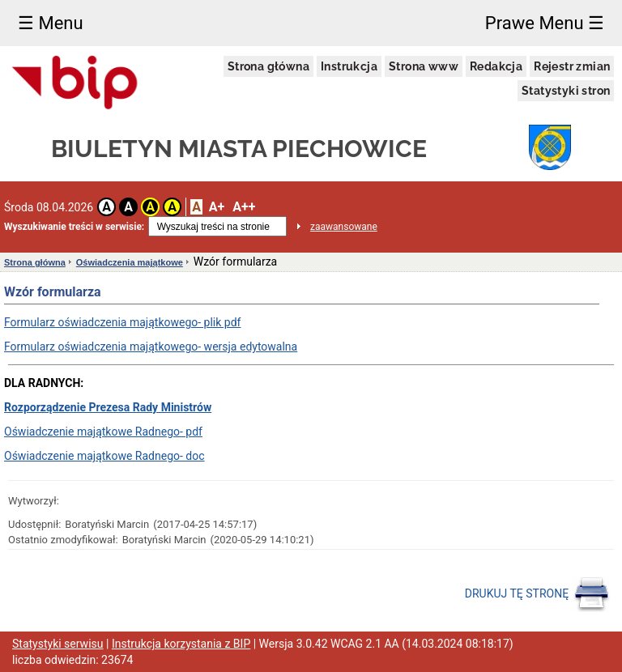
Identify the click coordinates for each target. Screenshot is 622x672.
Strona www (424, 66)
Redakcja (496, 66)
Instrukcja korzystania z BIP (181, 644)
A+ (217, 207)
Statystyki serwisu (58, 644)
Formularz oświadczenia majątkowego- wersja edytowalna (151, 347)
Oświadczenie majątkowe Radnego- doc (104, 456)
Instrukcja (349, 66)
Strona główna (268, 66)
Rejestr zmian (572, 66)
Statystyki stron (566, 91)
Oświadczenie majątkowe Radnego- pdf (103, 432)
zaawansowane (344, 227)
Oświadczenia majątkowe (130, 262)
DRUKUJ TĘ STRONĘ (537, 594)
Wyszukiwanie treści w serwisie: (74, 227)
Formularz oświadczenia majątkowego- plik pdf (122, 322)
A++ (244, 207)
